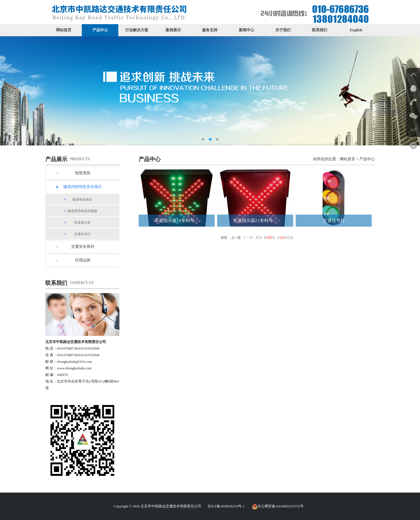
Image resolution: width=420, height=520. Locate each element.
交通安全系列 (83, 247)
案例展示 (173, 30)
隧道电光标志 (82, 199)
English (356, 30)
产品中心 (100, 30)
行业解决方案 (137, 30)
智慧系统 (83, 173)
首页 (224, 238)
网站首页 (64, 30)
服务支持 (210, 30)
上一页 (236, 238)
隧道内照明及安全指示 (83, 187)
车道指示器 (82, 223)
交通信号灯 (82, 234)
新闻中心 (247, 30)
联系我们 (320, 30)
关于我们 (283, 30)
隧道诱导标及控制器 (82, 211)
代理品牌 (83, 260)
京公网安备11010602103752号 (278, 506)
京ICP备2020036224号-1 (226, 506)
